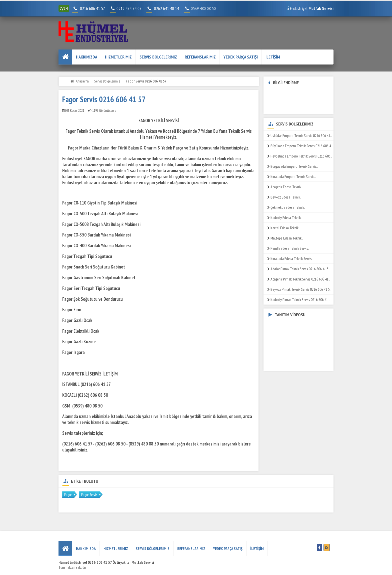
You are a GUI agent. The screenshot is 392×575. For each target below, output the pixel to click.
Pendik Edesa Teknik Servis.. (288, 248)
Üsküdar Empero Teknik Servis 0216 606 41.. (299, 135)
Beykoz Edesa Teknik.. (284, 197)
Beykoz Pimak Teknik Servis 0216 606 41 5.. (299, 289)
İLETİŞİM (273, 57)
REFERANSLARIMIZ (200, 57)
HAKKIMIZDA (87, 57)
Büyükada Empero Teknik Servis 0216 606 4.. (300, 146)
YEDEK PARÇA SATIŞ (228, 548)
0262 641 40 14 (168, 8)
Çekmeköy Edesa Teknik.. (286, 207)
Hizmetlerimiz (118, 57)
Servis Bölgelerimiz (158, 57)
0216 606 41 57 (92, 8)
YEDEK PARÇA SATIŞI (241, 57)
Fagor (68, 495)
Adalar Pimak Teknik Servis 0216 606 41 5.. (299, 269)
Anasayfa (82, 81)
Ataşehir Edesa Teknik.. (285, 187)
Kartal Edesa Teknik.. (284, 228)
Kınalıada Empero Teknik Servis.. (291, 176)
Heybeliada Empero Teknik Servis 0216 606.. (300, 156)
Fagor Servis (89, 495)
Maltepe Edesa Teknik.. (285, 238)
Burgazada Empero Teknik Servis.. (292, 166)
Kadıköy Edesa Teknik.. (285, 217)
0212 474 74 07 (126, 8)
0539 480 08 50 (200, 8)
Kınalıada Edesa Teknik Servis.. (290, 258)
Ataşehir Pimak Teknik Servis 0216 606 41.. (299, 279)
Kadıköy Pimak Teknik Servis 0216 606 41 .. (299, 299)
